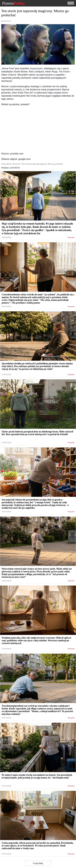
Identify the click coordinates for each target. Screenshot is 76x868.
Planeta (13, 3)
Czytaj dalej (38, 863)
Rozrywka (71, 237)
